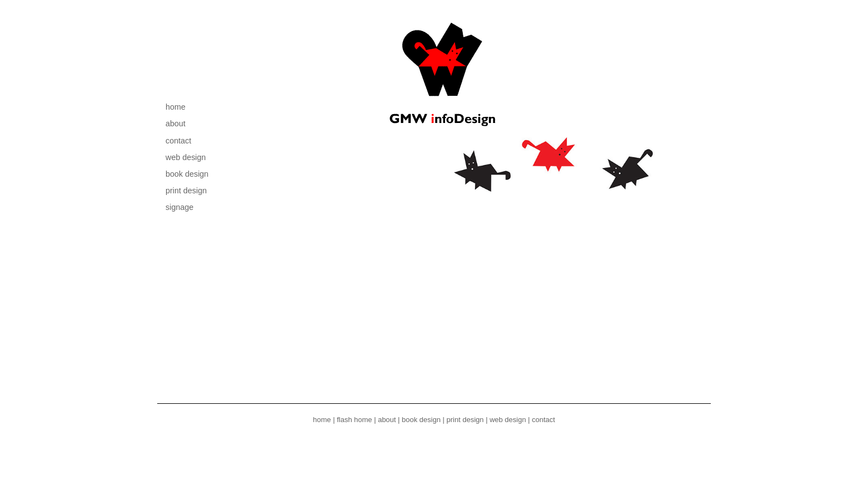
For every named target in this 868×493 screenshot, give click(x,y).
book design (187, 174)
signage (179, 207)
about (175, 124)
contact (178, 141)
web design (186, 157)
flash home (354, 420)
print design (186, 191)
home (175, 107)
